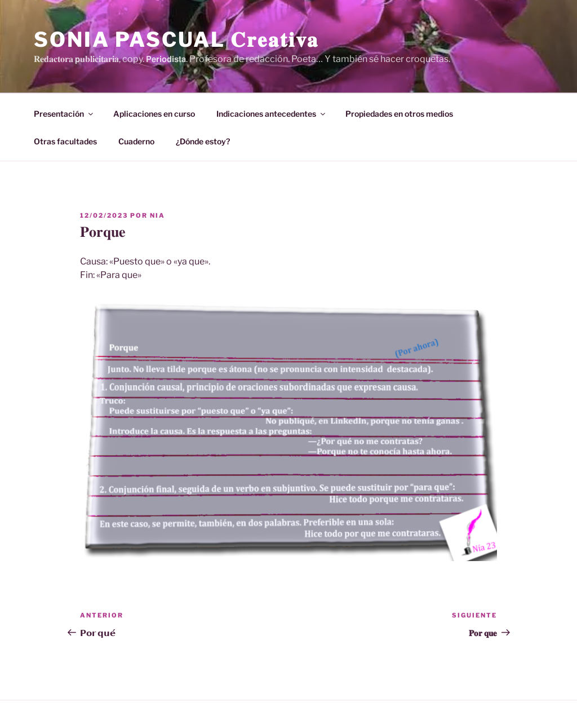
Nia (157, 215)
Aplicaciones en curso (154, 114)
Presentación (64, 114)
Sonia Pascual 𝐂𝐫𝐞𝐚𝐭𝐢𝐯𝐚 (176, 39)
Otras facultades (65, 141)
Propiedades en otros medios (399, 114)
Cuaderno (136, 141)
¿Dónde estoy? (203, 141)
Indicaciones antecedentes (272, 114)
